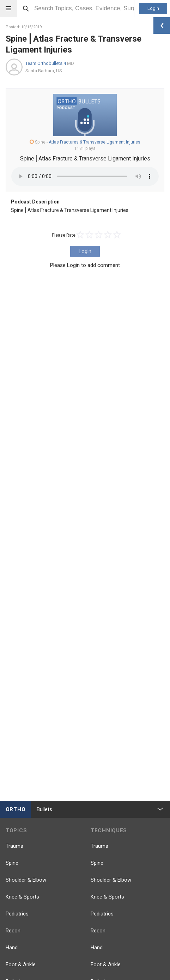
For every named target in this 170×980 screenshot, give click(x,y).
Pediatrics (17, 914)
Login (153, 8)
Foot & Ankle (21, 964)
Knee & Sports (22, 897)
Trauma (14, 846)
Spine (12, 863)
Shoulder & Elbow (26, 880)
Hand (12, 948)
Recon (13, 931)
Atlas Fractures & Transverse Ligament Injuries (95, 142)
